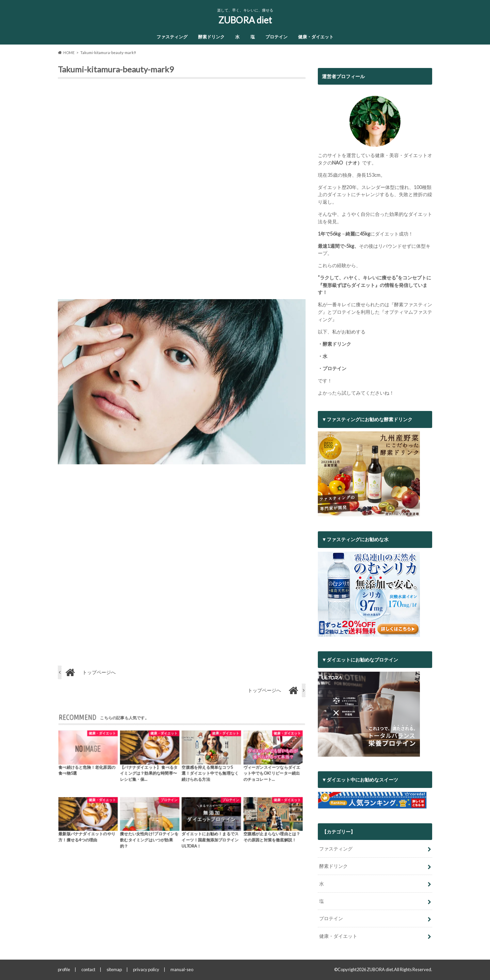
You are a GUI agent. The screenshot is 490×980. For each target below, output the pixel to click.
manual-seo (182, 969)
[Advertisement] (182, 192)
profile (64, 969)
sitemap (114, 969)
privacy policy (146, 969)
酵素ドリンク (211, 37)
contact (88, 969)
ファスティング (172, 37)
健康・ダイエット (316, 37)
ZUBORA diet (245, 20)
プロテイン (276, 37)
